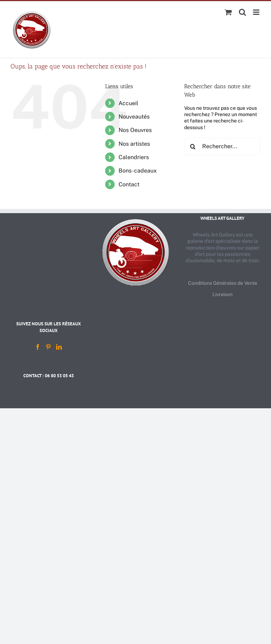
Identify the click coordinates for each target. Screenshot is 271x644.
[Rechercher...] (222, 146)
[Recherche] (193, 146)
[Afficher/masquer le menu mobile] (257, 12)
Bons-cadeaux (138, 171)
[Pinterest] (48, 347)
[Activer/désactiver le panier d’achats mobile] (228, 12)
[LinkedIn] (59, 347)
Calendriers (134, 157)
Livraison (222, 294)
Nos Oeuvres (135, 130)
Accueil (128, 103)
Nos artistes (134, 144)
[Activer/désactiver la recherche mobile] (242, 12)
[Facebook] (38, 347)
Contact (129, 184)
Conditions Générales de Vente (223, 283)
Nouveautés (134, 117)
